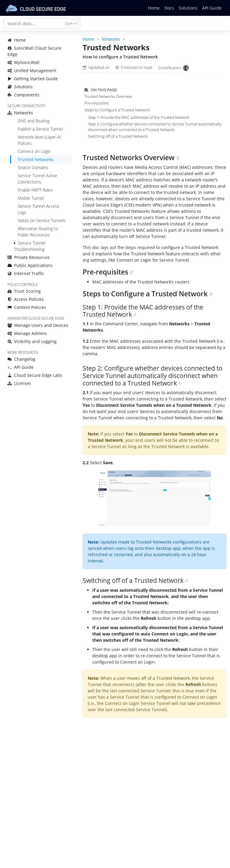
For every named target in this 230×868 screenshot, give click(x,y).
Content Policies (27, 307)
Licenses (19, 383)
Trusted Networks (35, 159)
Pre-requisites (97, 103)
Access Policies (26, 299)
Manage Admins (27, 333)
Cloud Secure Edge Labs (35, 375)
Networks (20, 113)
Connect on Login (34, 151)
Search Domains (33, 167)
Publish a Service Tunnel (40, 129)
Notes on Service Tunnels (42, 220)
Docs (169, 8)
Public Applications (30, 265)
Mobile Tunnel (31, 198)
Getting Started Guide (33, 79)
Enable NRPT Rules (35, 190)
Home (154, 8)
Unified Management (32, 70)
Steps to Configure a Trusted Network (117, 110)
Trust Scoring (24, 291)
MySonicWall (24, 62)
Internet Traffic (26, 273)
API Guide (212, 8)
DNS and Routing (34, 121)
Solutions (188, 8)
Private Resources (29, 257)
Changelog (21, 359)
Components (24, 95)
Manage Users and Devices (38, 325)
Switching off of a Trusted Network (118, 136)
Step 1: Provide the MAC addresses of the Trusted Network (139, 117)
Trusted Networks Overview (108, 96)
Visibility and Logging (32, 341)
